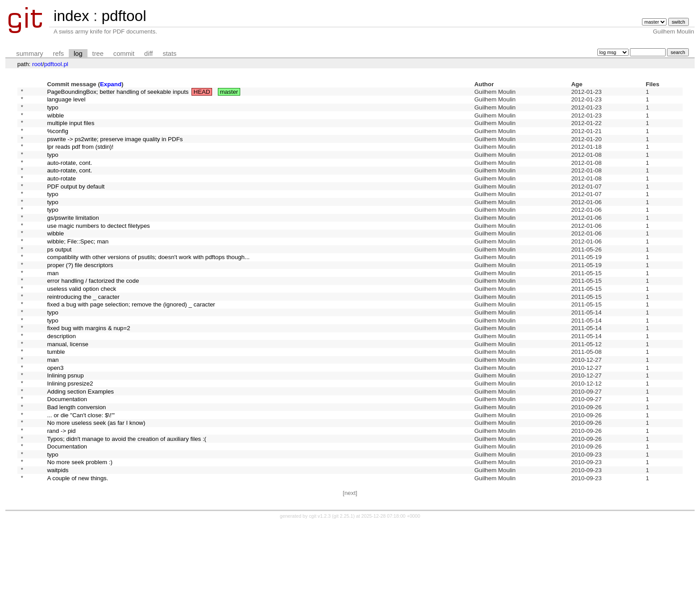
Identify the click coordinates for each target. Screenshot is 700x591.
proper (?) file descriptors (80, 295)
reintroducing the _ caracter (83, 332)
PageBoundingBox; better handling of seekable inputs (118, 92)
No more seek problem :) (80, 526)
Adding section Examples (80, 443)
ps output (59, 277)
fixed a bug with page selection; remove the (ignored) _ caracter (131, 342)
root (37, 64)
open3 (55, 415)
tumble (56, 397)
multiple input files (71, 129)
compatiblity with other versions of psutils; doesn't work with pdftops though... (148, 286)
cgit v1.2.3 (320, 583)
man (53, 304)
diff (148, 54)
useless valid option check (81, 323)
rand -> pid (61, 489)
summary (29, 54)
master (229, 92)
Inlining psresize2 (70, 434)
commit (124, 54)
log (78, 54)
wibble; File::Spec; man (78, 268)
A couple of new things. (77, 544)
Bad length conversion (76, 461)
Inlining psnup (65, 425)
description (61, 378)
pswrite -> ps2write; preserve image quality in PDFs (115, 148)
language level (66, 102)
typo (52, 111)
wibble (55, 120)
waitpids (58, 535)
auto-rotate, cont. (69, 175)
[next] (350, 560)
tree (98, 54)
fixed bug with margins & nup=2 (88, 369)
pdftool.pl (56, 64)
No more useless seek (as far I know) (96, 480)
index (71, 16)
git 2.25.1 (343, 583)
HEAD (202, 92)
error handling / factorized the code (93, 314)
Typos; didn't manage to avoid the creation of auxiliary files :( (127, 498)
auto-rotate (61, 194)
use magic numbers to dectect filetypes (98, 249)
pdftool (124, 16)
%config (57, 138)
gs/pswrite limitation (73, 240)
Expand (111, 84)
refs (58, 54)
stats (169, 54)
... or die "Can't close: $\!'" (81, 471)
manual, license (68, 388)
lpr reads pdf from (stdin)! (80, 157)
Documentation (67, 452)
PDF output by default (76, 203)
